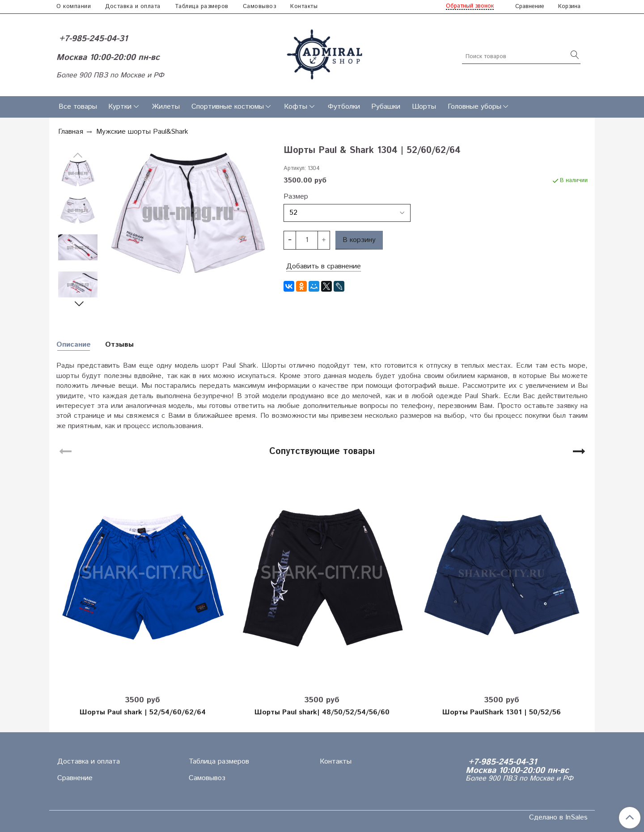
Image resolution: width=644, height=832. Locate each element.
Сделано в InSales (558, 818)
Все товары (78, 107)
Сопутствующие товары (322, 452)
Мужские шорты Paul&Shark (142, 132)
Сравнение (75, 778)
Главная (71, 132)
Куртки (120, 107)
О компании (74, 6)
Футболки (344, 107)
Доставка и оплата (133, 6)
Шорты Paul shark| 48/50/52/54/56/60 (322, 712)
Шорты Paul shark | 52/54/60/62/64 (143, 712)
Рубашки (386, 107)
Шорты (424, 107)
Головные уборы (475, 107)
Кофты (296, 107)
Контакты (304, 6)
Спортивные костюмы (228, 107)
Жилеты (166, 107)
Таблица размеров (202, 6)
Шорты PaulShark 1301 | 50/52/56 (502, 712)
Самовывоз (260, 6)
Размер (296, 197)
